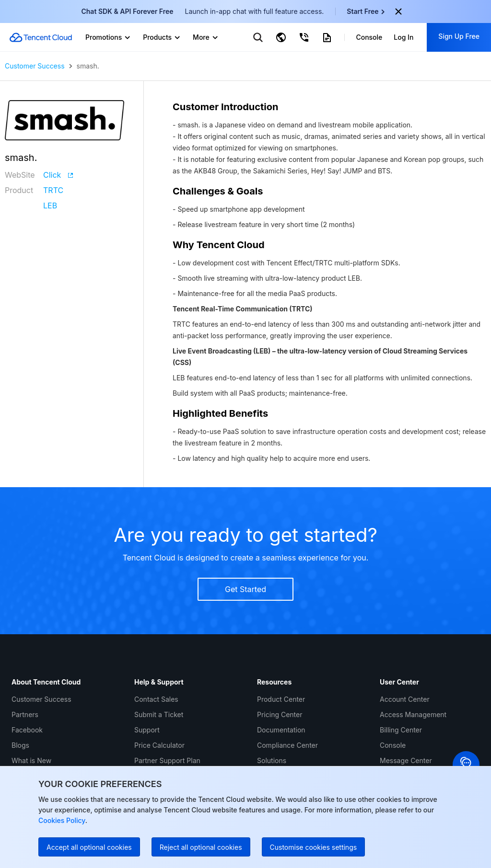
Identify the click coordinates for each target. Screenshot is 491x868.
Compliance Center (287, 745)
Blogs (20, 745)
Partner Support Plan (167, 760)
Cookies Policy (62, 820)
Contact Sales (156, 699)
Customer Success (35, 66)
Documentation (281, 730)
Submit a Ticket (159, 714)
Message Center (406, 760)
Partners (25, 714)
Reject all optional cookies (201, 847)
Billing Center (401, 730)
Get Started (245, 589)
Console (393, 745)
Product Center (281, 699)
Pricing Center (280, 714)
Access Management (413, 714)
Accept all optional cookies (89, 847)
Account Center (405, 699)
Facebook (27, 730)
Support (147, 730)
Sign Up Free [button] (459, 36)
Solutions (272, 760)
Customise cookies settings (314, 847)
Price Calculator (159, 745)
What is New (31, 760)
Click (58, 175)
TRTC (53, 190)
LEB (50, 206)
